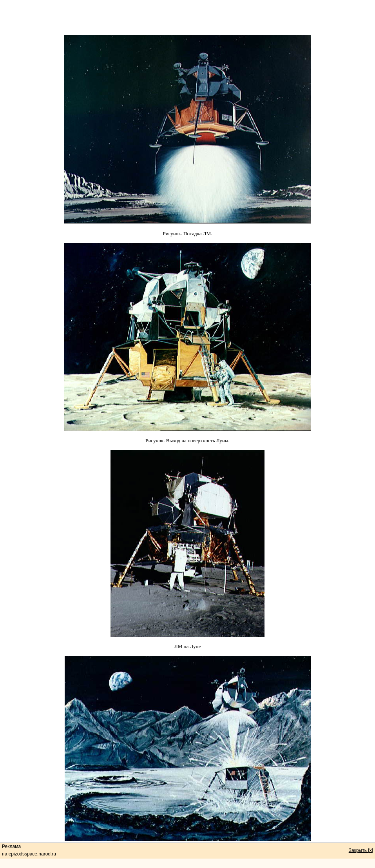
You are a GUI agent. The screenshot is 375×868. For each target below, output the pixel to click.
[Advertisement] (188, 18)
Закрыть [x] (361, 850)
